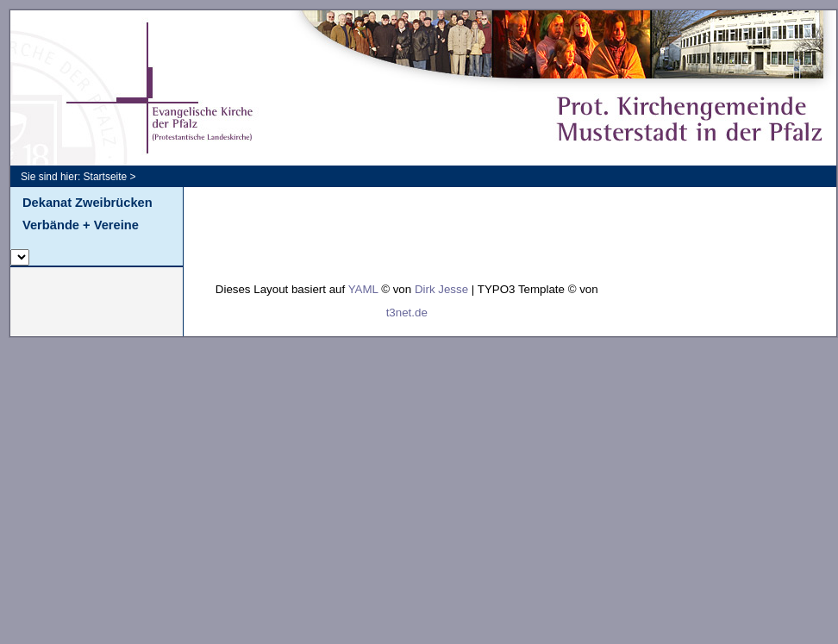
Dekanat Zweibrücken (88, 203)
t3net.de (407, 313)
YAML (363, 289)
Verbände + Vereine (81, 225)
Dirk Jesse (441, 289)
